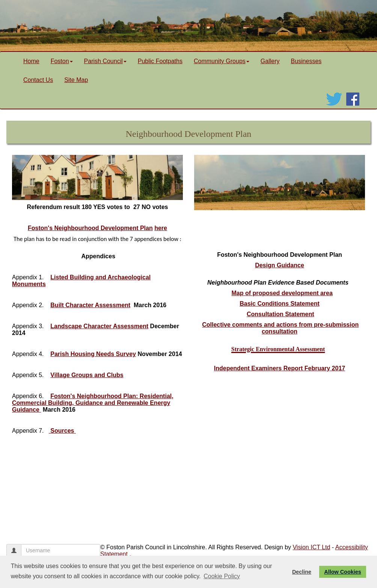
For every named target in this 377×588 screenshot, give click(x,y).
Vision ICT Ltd (311, 547)
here (161, 228)
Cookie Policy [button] (222, 576)
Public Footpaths (160, 61)
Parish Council (105, 61)
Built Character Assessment (90, 305)
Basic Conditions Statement (279, 304)
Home (31, 61)
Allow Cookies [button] (342, 572)
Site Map (76, 80)
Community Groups (222, 61)
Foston (62, 61)
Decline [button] (302, 572)
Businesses (306, 61)
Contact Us (38, 80)
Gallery (270, 61)
